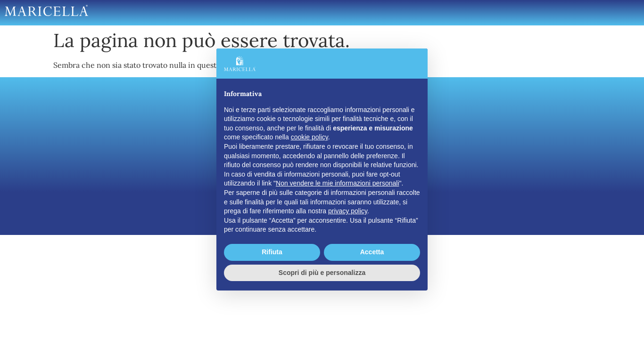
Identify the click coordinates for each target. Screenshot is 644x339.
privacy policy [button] (348, 211)
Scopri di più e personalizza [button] (322, 273)
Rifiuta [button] (272, 252)
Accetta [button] (372, 252)
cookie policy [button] (310, 137)
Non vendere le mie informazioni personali (337, 183)
